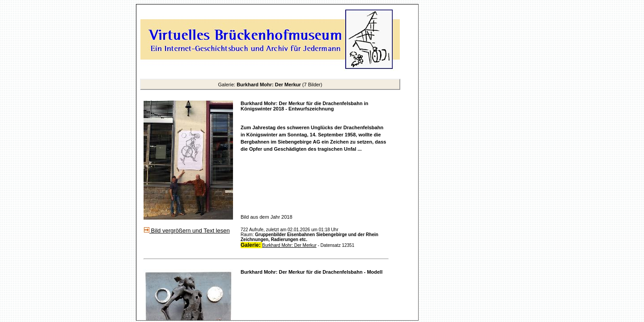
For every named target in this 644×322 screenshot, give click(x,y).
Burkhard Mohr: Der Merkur (289, 245)
